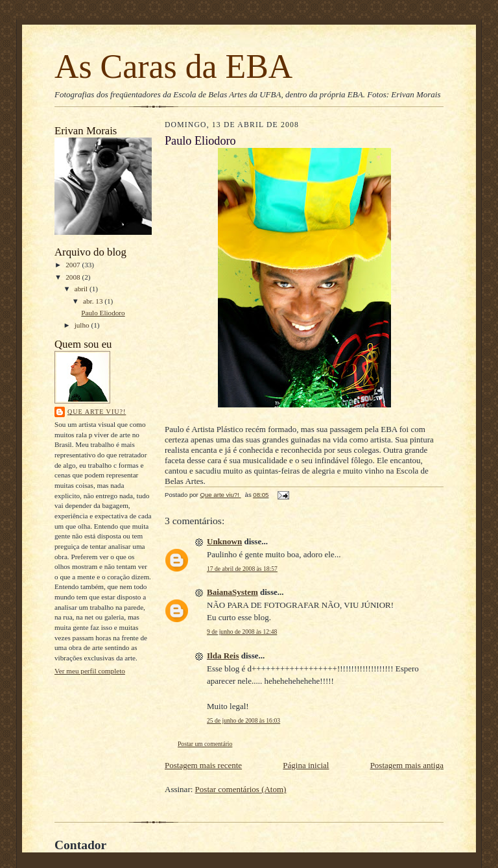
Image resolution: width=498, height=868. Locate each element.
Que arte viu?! (97, 412)
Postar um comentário (205, 744)
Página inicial (306, 765)
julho (83, 325)
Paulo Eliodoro (103, 313)
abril (82, 289)
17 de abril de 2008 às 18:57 (242, 569)
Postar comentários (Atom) (241, 789)
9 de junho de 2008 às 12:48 (242, 632)
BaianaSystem (232, 592)
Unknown (224, 541)
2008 (74, 277)
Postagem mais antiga (407, 765)
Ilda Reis (223, 656)
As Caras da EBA (173, 66)
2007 (74, 265)
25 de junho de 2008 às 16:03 (243, 720)
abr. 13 (94, 301)
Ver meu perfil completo (90, 671)
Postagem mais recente (203, 765)
